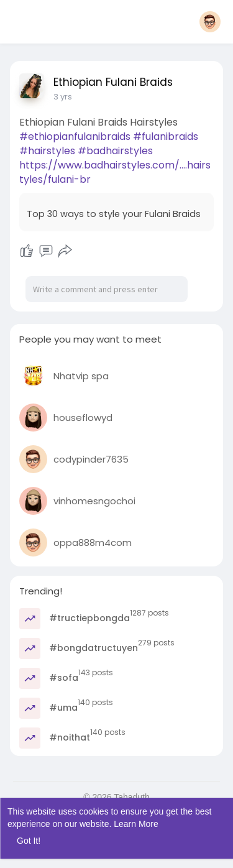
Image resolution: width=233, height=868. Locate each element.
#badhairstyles (115, 151)
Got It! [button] (29, 841)
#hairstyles (47, 151)
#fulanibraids (166, 136)
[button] (210, 22)
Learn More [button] (136, 824)
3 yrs (63, 97)
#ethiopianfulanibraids (75, 136)
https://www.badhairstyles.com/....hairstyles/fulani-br (115, 172)
